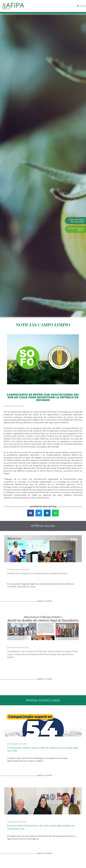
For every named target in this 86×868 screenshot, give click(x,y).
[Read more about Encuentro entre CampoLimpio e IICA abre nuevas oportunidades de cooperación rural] (43, 855)
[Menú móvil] (81, 6)
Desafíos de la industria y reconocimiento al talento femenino (37, 573)
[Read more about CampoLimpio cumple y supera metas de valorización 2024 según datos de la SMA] (43, 777)
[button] (31, 513)
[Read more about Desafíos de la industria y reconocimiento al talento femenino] (43, 602)
